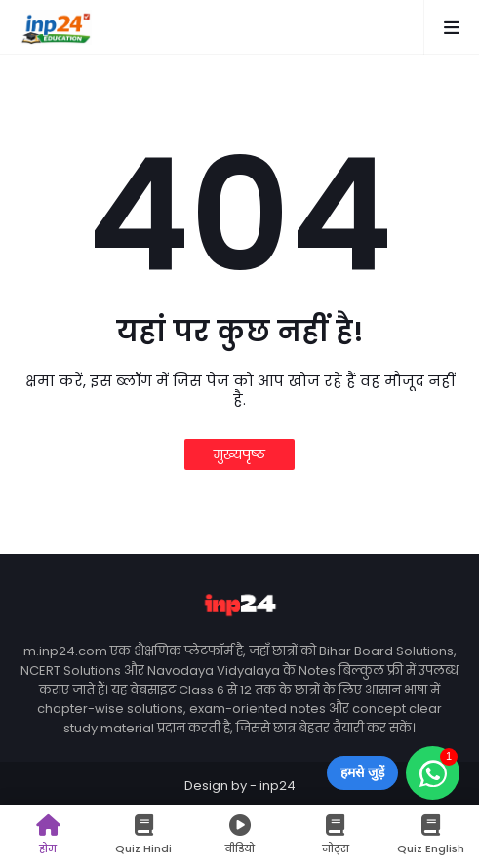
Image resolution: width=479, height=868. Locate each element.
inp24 (278, 786)
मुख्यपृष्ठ (239, 454)
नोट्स (336, 835)
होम (48, 835)
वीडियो (239, 835)
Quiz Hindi (143, 835)
